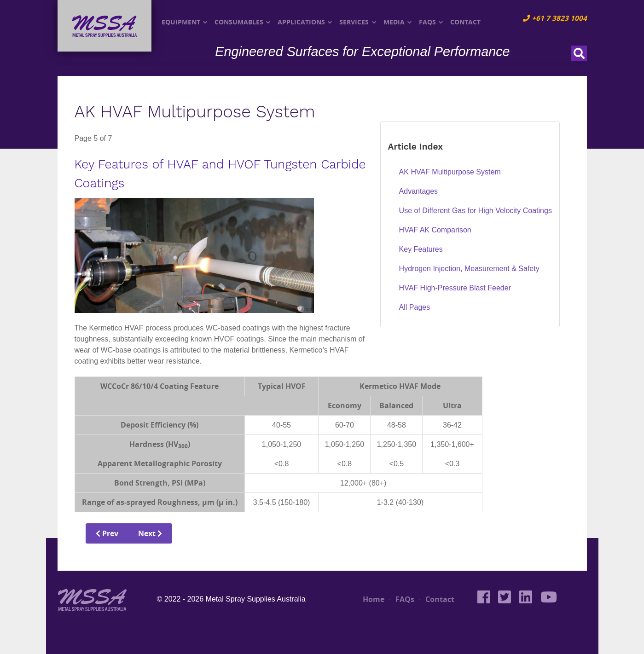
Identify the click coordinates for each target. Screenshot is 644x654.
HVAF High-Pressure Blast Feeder (455, 288)
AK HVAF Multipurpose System (450, 172)
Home (374, 599)
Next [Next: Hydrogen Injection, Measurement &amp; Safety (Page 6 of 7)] (150, 533)
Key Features (421, 249)
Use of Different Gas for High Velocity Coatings (476, 211)
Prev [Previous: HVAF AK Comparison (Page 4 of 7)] (107, 533)
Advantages (419, 191)
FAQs (402, 599)
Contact (437, 599)
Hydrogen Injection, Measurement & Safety (469, 269)
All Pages (415, 307)
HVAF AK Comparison (435, 230)
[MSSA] (92, 599)
